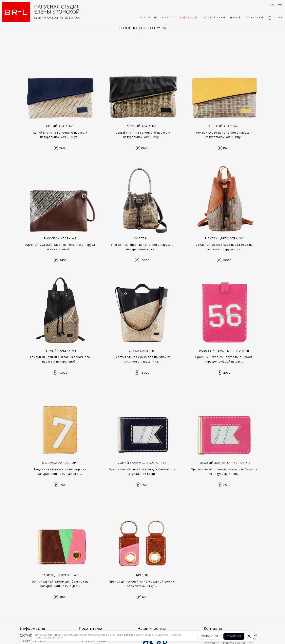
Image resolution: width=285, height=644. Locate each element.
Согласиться (209, 636)
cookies (129, 635)
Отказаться (234, 636)
